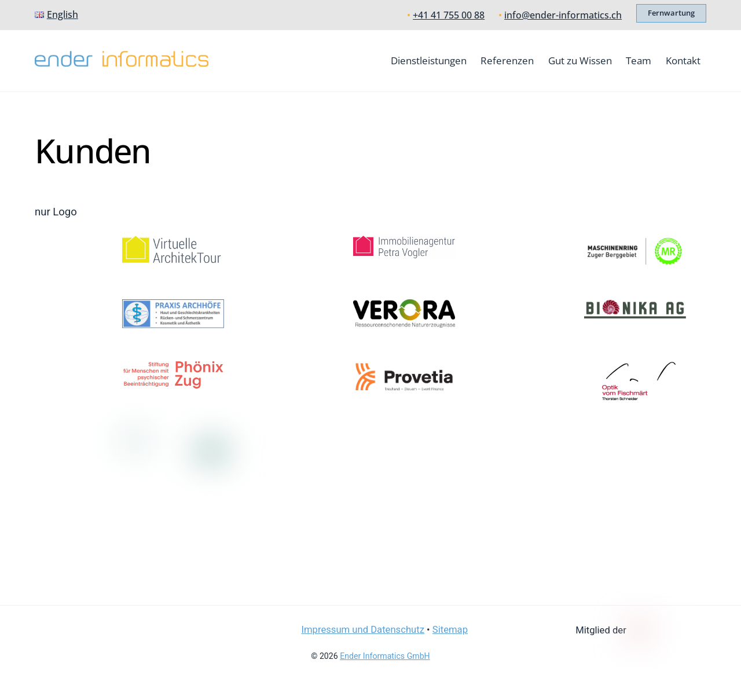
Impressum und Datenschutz (363, 630)
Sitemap (450, 630)
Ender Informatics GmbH (385, 656)
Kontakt (683, 61)
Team (639, 61)
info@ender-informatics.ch (563, 15)
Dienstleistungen (429, 61)
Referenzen (507, 61)
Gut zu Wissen (580, 61)
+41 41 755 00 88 (449, 15)
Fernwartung (671, 13)
